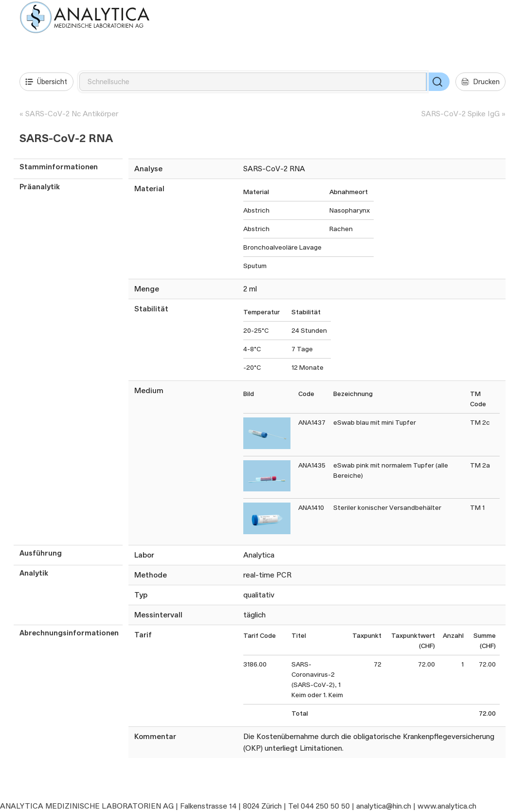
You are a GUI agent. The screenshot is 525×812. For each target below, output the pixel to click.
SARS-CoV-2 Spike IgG (461, 114)
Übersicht (46, 82)
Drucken (480, 82)
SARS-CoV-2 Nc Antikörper (72, 114)
